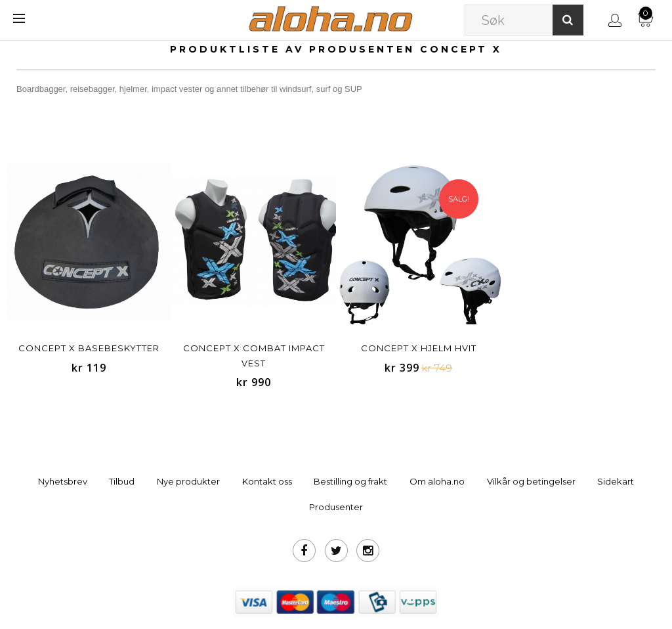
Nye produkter (188, 481)
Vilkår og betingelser (531, 481)
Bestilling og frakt (350, 481)
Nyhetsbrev (63, 481)
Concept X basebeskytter (89, 348)
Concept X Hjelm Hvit (419, 348)
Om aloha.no (437, 481)
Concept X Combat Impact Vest (254, 356)
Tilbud (122, 481)
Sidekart (616, 481)
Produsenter (336, 507)
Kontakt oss (267, 481)
